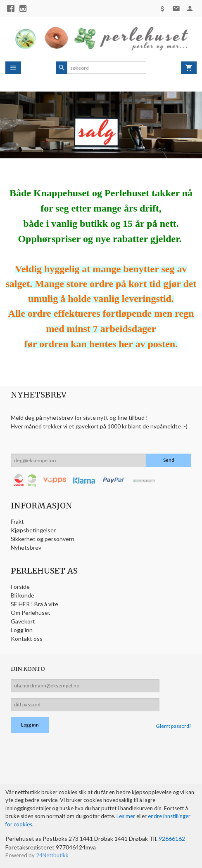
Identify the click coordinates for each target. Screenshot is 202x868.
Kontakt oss (27, 639)
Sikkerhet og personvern (43, 539)
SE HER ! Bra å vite (34, 604)
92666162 (172, 839)
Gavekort (23, 621)
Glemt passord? (173, 726)
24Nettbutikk (52, 855)
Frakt (17, 521)
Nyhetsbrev (26, 547)
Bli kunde (23, 595)
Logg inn (22, 630)
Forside (20, 587)
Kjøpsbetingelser (33, 530)
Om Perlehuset (31, 613)
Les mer (126, 816)
